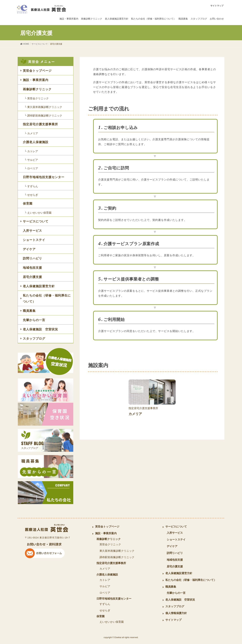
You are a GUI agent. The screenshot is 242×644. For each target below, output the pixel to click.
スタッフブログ (34, 339)
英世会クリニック (110, 544)
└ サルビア (31, 160)
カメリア (105, 569)
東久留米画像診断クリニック (117, 551)
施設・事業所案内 (36, 80)
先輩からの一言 (34, 320)
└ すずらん (31, 186)
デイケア (29, 249)
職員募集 (29, 311)
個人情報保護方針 (176, 613)
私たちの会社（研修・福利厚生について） (47, 299)
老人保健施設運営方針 (39, 286)
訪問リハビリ (32, 258)
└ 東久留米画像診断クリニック (43, 107)
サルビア (105, 586)
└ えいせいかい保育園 (38, 213)
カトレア (105, 580)
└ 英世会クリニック (37, 98)
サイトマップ (217, 6)
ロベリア (105, 593)
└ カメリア (31, 133)
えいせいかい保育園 (112, 622)
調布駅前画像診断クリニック (117, 557)
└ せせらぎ (31, 195)
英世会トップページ (37, 71)
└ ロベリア (31, 168)
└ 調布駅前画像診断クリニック (43, 116)
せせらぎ (105, 610)
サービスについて (36, 221)
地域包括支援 (32, 268)
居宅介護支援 (32, 277)
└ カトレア (31, 151)
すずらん (105, 604)
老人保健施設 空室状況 (40, 329)
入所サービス (32, 231)
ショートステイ (34, 240)
